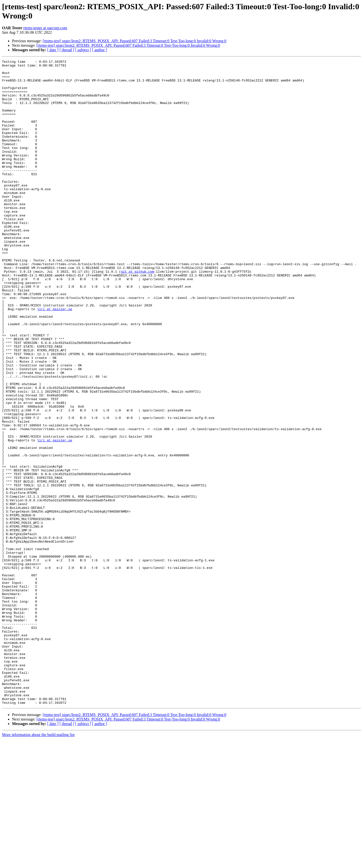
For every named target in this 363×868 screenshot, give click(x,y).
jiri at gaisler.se (54, 359)
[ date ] (53, 50)
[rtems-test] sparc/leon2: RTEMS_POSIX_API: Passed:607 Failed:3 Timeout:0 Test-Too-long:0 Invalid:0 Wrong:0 (135, 41)
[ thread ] (67, 50)
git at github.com (138, 314)
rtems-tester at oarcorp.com (45, 28)
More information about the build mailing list (38, 864)
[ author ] (100, 50)
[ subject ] (83, 50)
